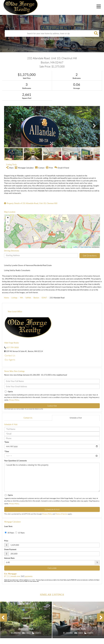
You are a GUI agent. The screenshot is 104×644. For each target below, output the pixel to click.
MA (21, 298)
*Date (7, 442)
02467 (44, 298)
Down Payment (10, 549)
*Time (7, 451)
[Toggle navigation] (99, 7)
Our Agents (10, 360)
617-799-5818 (13, 347)
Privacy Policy (14, 400)
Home (6, 298)
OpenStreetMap (86, 247)
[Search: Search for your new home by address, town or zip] (49, 33)
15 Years (20, 533)
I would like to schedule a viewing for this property (52, 477)
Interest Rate (9, 558)
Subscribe (52, 406)
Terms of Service (62, 514)
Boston (36, 298)
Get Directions (90, 255)
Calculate (52, 568)
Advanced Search (51, 39)
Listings (14, 298)
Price (6, 541)
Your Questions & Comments (16, 461)
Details (26, 626)
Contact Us (10, 355)
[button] (96, 33)
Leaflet (75, 247)
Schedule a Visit (76, 418)
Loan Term (8, 526)
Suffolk (28, 298)
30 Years (9, 533)
